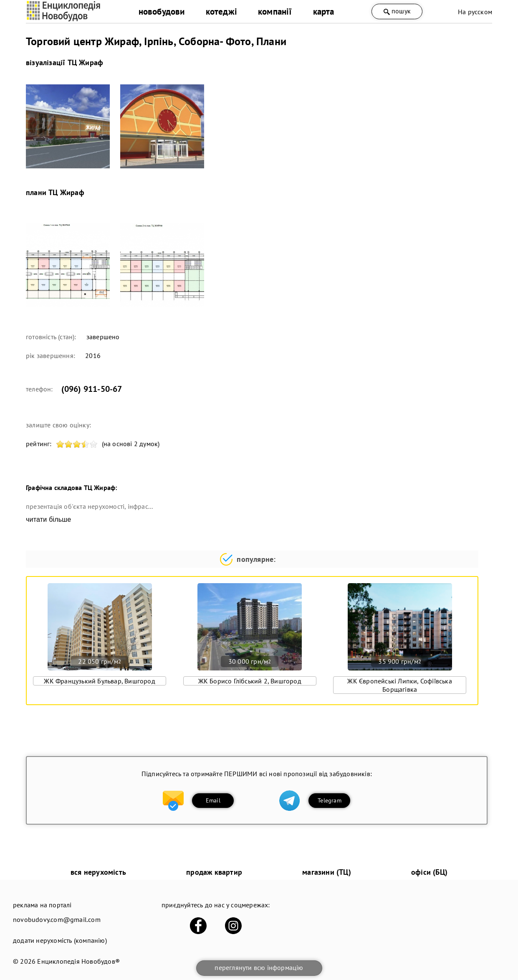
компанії (275, 11)
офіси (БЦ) (429, 872)
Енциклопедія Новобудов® (78, 961)
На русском (475, 12)
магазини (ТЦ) (327, 872)
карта (324, 11)
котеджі (221, 11)
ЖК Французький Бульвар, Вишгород (99, 681)
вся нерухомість (98, 872)
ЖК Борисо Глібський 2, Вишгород (250, 681)
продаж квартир (214, 872)
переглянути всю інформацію (259, 967)
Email (213, 800)
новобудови (162, 11)
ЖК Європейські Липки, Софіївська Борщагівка (399, 685)
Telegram (330, 800)
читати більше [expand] (48, 519)
